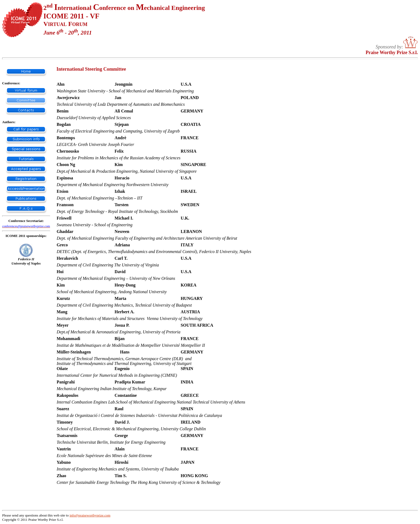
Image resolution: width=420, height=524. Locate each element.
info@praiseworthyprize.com (90, 515)
